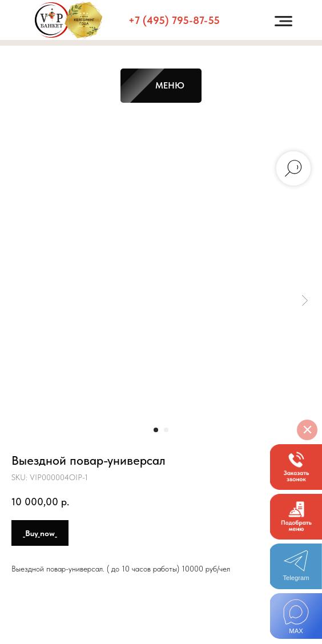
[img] (296, 616)
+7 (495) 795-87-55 (174, 20)
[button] (296, 467)
